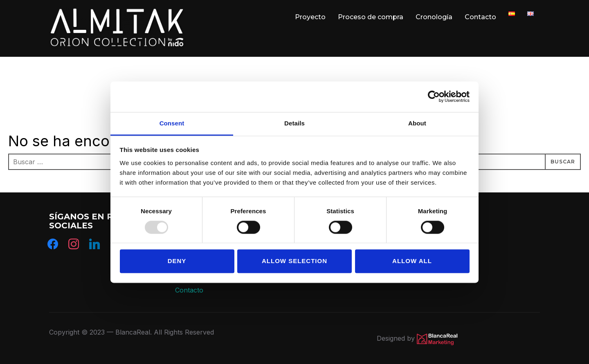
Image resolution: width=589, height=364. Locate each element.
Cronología (434, 17)
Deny (177, 261)
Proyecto (310, 17)
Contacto (480, 17)
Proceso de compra (371, 17)
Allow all (412, 261)
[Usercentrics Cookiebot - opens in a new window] (434, 96)
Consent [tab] (172, 123)
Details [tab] (294, 123)
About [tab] (417, 123)
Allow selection (294, 261)
